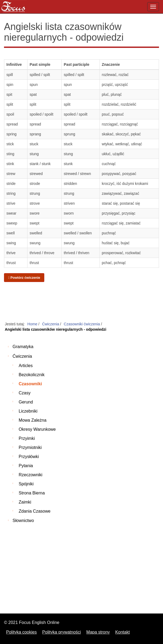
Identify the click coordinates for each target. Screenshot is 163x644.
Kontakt (122, 632)
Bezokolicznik (32, 375)
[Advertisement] (81, 302)
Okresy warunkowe (37, 429)
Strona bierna (32, 493)
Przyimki (27, 438)
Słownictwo (23, 521)
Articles (26, 366)
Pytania (26, 466)
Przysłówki (29, 457)
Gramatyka (23, 347)
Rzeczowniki (31, 475)
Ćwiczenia (22, 356)
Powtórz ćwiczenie (24, 278)
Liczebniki (28, 411)
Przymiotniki (30, 447)
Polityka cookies (21, 632)
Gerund (26, 402)
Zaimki (25, 502)
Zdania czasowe (35, 511)
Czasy (25, 393)
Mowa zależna (33, 420)
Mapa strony (98, 632)
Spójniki (26, 484)
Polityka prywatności (61, 632)
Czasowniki (30, 384)
